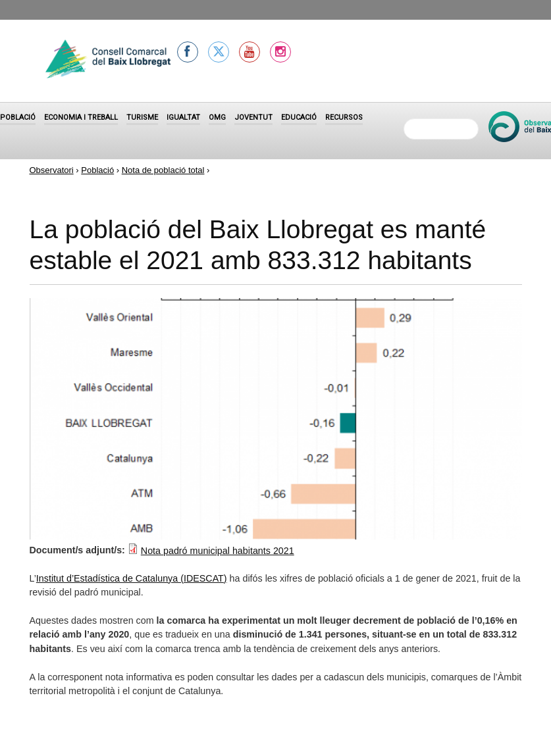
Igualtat (183, 117)
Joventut (253, 117)
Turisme (142, 117)
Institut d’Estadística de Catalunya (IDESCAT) (132, 578)
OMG (217, 117)
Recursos (344, 117)
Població (18, 117)
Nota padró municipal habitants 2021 (218, 551)
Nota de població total (163, 170)
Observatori (52, 170)
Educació (299, 117)
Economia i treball (81, 117)
